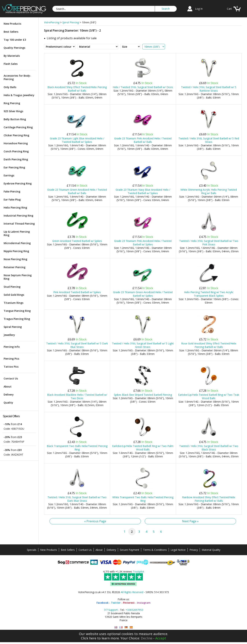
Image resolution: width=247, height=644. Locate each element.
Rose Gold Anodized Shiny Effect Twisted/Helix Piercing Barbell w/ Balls (209, 345)
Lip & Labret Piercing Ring (17, 233)
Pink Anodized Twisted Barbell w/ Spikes (77, 292)
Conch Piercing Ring (16, 151)
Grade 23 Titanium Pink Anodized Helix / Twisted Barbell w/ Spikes (143, 243)
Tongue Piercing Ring (17, 311)
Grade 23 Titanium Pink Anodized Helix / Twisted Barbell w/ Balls (143, 140)
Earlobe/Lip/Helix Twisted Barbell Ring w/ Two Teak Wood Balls (209, 396)
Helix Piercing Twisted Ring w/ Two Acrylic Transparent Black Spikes (209, 294)
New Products (12, 24)
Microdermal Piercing (17, 243)
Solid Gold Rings (14, 295)
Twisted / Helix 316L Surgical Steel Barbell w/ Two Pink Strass (209, 243)
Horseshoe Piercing (16, 143)
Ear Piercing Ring (14, 167)
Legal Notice (178, 550)
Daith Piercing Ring (16, 159)
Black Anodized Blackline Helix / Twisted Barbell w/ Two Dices (77, 396)
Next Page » (190, 521)
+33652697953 (134, 610)
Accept (161, 638)
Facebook (102, 603)
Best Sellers (11, 32)
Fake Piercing (12, 191)
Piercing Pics (11, 359)
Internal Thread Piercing (19, 224)
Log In (199, 9)
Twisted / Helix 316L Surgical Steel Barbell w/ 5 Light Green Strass (143, 345)
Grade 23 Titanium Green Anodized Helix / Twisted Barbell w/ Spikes (143, 294)
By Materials (12, 56)
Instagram (144, 603)
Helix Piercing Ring (15, 208)
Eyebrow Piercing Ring (18, 183)
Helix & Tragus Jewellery (19, 95)
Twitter (116, 603)
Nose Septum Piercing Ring (18, 277)
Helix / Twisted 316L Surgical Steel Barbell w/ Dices (143, 87)
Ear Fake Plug (12, 199)
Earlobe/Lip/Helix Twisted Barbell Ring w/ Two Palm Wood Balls (143, 448)
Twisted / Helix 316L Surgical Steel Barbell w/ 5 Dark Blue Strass (77, 345)
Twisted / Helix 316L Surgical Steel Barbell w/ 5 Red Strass (209, 140)
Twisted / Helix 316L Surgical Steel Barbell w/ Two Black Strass (209, 448)
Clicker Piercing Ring (16, 135)
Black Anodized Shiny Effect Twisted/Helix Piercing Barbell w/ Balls (77, 89)
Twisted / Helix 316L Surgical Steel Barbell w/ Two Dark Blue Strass (77, 499)
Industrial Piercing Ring (18, 216)
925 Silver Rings (13, 111)
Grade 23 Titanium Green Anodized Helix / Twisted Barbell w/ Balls (77, 191)
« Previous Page (95, 521)
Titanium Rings (14, 303)
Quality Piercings (14, 48)
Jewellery (9, 335)
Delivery (9, 395)
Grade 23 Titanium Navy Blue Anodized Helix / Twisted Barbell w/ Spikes (143, 191)
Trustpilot (138, 571)
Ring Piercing (12, 103)
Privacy (194, 550)
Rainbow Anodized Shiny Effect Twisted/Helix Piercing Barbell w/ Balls (209, 499)
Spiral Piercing (13, 327)
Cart (229, 9)
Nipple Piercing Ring (16, 251)
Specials (32, 550)
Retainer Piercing (15, 267)
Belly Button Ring (15, 119)
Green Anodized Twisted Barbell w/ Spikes (77, 241)
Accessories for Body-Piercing (17, 77)
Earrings (9, 175)
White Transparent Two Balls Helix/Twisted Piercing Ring (143, 499)
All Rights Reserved (132, 592)
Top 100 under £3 (15, 40)
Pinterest (129, 603)
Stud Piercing (12, 287)
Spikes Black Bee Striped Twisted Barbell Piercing (143, 395)
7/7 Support (111, 610)
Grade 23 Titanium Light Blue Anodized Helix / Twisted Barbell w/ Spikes (77, 140)
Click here (89, 638)
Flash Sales (11, 64)
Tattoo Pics (11, 367)
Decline (147, 638)
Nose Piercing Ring (15, 259)
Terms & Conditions (155, 550)
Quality (8, 403)
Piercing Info (12, 347)
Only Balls (10, 87)
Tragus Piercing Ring (17, 319)
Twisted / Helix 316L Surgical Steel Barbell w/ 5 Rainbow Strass (209, 89)
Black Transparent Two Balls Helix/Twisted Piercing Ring (77, 448)
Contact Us (11, 378)
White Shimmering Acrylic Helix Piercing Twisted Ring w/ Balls (209, 191)
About (8, 386)
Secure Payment (130, 550)
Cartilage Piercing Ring (18, 127)
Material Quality (211, 550)
